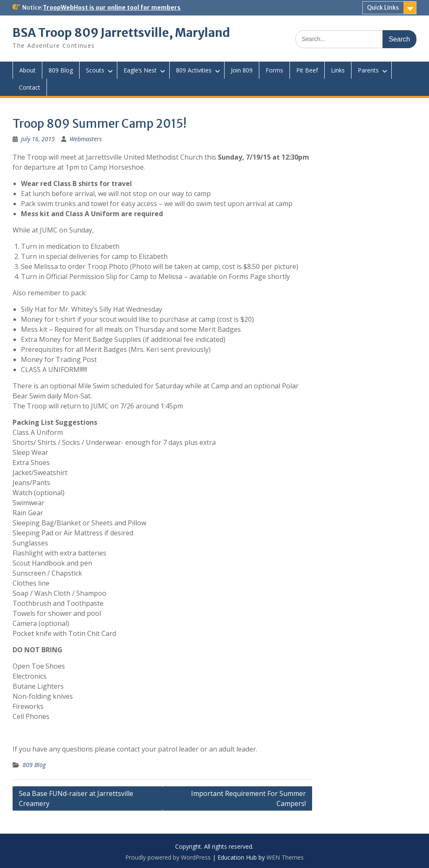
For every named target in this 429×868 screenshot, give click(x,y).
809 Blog (61, 70)
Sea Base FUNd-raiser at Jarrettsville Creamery (76, 798)
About (27, 70)
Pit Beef (307, 70)
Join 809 (242, 70)
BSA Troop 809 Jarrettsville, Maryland (121, 33)
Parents (368, 70)
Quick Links (383, 8)
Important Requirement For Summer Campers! (248, 798)
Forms (274, 70)
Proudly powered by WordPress (168, 857)
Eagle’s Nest (140, 70)
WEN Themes (285, 857)
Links (338, 70)
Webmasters (86, 139)
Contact (30, 87)
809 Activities (194, 70)
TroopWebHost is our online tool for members (112, 8)
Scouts (95, 70)
